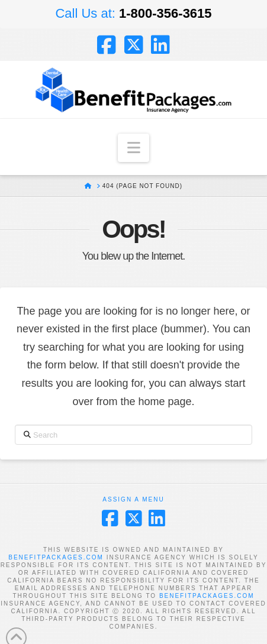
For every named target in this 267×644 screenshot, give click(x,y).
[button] (133, 148)
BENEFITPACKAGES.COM (56, 557)
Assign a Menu (133, 499)
